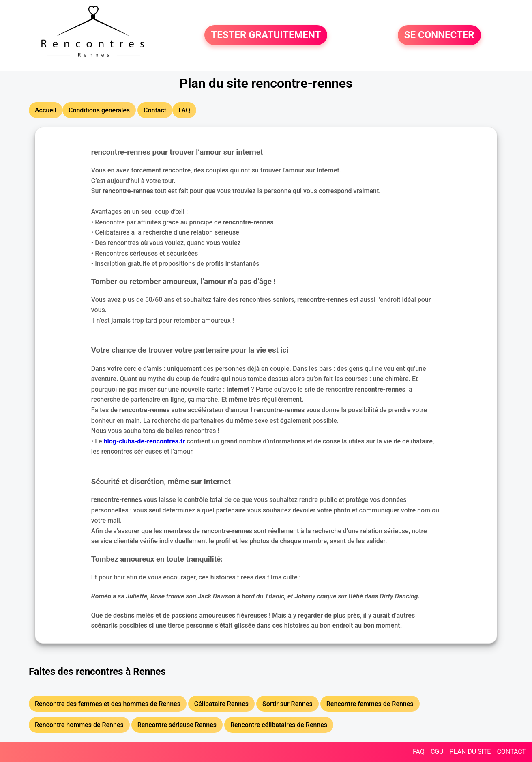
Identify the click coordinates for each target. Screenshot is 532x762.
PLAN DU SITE (470, 752)
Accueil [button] (46, 110)
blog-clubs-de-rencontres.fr (145, 441)
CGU (437, 752)
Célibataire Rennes (221, 704)
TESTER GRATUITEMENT (266, 35)
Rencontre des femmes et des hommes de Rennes (108, 704)
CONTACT (511, 752)
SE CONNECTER (439, 35)
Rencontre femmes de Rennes (370, 704)
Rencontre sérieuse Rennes (177, 725)
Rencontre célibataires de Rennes (279, 725)
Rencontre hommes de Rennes (79, 725)
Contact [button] (155, 110)
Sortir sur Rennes (287, 704)
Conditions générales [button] (99, 110)
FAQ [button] (184, 110)
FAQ (419, 752)
